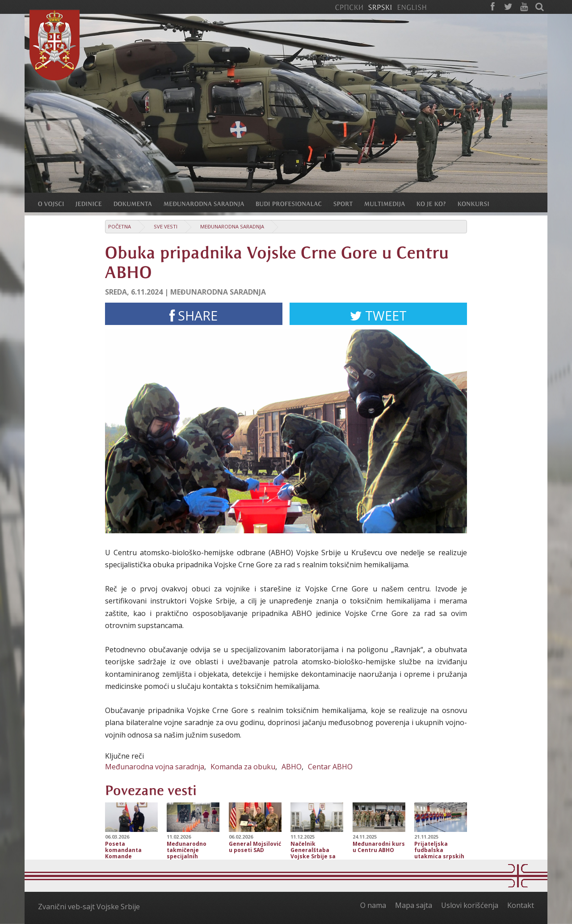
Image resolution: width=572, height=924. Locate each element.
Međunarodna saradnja (232, 226)
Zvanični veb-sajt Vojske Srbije (89, 907)
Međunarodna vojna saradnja (155, 767)
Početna (120, 226)
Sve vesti (166, 226)
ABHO (292, 767)
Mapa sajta (414, 905)
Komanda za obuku (243, 767)
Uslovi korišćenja (470, 905)
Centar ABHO (330, 767)
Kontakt (521, 905)
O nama (373, 905)
